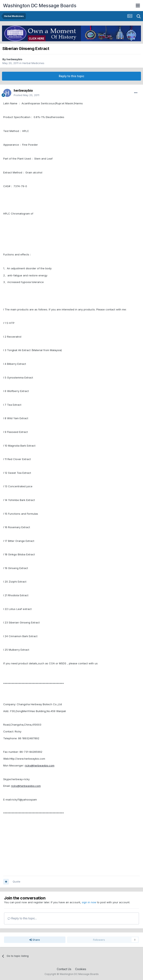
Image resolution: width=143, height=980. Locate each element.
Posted (26, 95)
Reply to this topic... (22, 918)
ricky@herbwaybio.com (40, 765)
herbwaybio (14, 59)
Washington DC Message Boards (40, 6)
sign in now (89, 902)
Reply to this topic (71, 76)
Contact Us (64, 969)
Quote (17, 881)
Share (35, 940)
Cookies (81, 969)
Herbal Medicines (33, 63)
